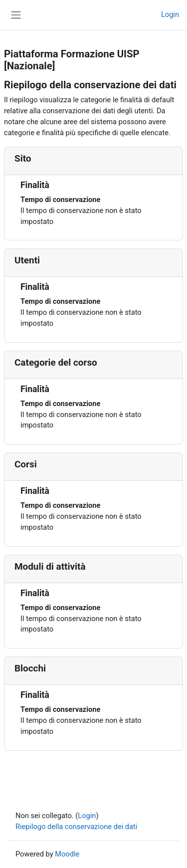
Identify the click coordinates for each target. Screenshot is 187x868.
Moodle (67, 854)
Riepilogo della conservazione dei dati (76, 827)
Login (170, 14)
